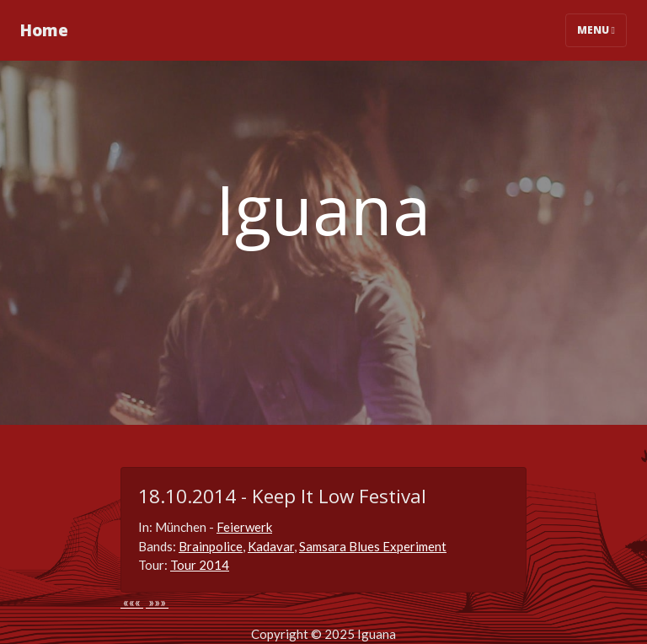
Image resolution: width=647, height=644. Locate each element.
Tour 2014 (200, 565)
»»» (157, 602)
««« (132, 602)
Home (44, 30)
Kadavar (271, 546)
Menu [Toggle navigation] (596, 30)
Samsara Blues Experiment (373, 546)
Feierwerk (244, 527)
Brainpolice (211, 546)
